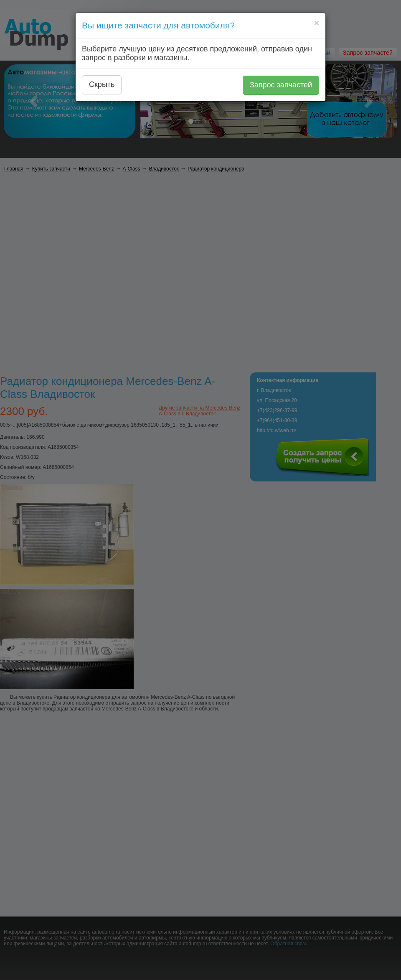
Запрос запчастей (281, 85)
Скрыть (102, 84)
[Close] (317, 23)
